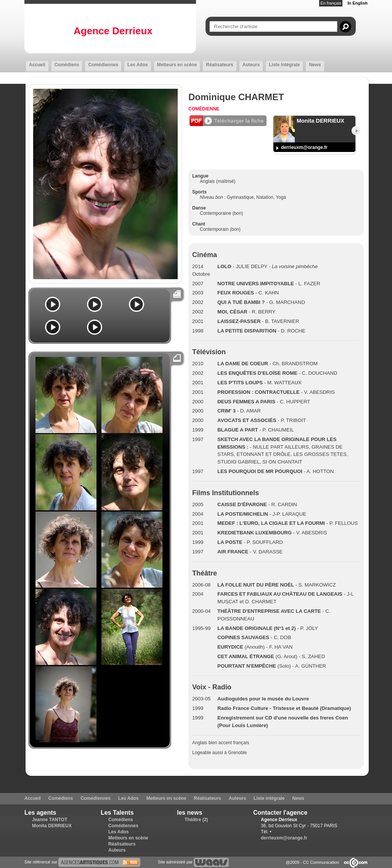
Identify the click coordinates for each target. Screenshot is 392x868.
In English (357, 3)
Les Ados (138, 65)
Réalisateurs (219, 65)
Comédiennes (103, 65)
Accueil (37, 65)
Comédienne (204, 109)
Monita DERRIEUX (52, 826)
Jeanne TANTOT (50, 820)
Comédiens (67, 65)
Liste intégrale (284, 65)
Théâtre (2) (196, 820)
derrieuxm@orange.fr (304, 147)
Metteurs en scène (177, 65)
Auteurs (251, 65)
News (315, 65)
